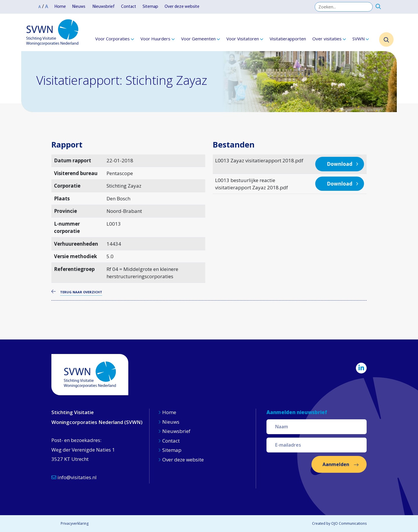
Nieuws (79, 7)
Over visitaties (327, 39)
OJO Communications (349, 523)
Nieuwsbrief (104, 7)
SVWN (358, 39)
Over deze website (182, 7)
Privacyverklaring (75, 523)
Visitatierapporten (288, 39)
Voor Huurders (155, 39)
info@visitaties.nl (74, 477)
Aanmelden (336, 464)
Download (340, 164)
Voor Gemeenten (198, 39)
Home (60, 7)
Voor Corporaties (112, 39)
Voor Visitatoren (243, 39)
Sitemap (150, 7)
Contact (129, 7)
